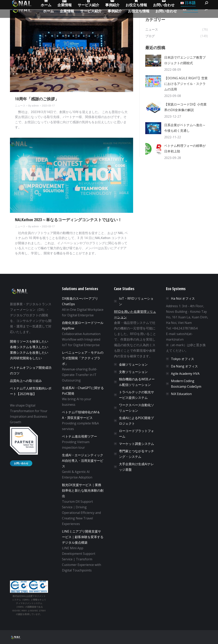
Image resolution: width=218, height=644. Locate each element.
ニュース (20, 106)
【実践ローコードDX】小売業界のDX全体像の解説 (185, 107)
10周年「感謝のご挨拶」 (37, 99)
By (34, 106)
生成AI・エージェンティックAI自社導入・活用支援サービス (83, 461)
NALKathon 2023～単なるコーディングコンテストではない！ (68, 220)
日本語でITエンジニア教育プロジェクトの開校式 (185, 60)
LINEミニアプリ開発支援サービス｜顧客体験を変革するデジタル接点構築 (83, 537)
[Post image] (153, 61)
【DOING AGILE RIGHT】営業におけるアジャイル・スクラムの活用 (186, 84)
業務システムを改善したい (29, 353)
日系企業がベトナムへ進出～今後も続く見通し (185, 128)
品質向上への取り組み (26, 381)
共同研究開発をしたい (26, 358)
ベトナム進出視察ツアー (80, 436)
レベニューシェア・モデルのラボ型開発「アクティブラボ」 (83, 358)
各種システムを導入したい (29, 347)
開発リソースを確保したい (29, 341)
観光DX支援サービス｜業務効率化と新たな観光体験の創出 (83, 490)
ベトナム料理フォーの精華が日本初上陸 (185, 148)
